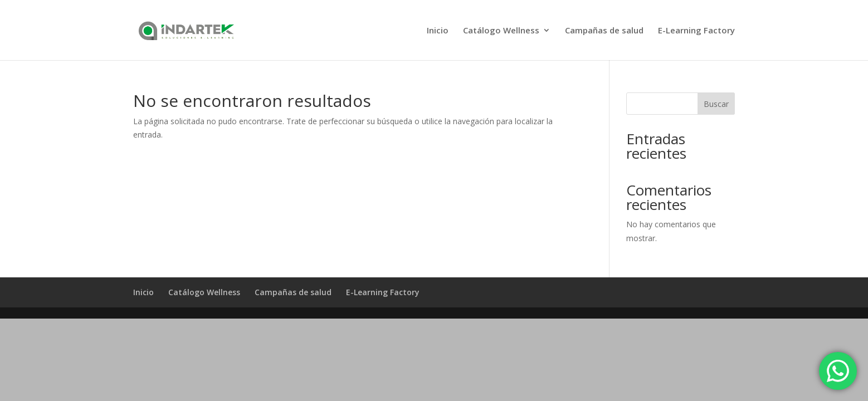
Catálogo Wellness (501, 31)
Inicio (438, 31)
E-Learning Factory (696, 31)
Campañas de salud (604, 31)
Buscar (716, 104)
